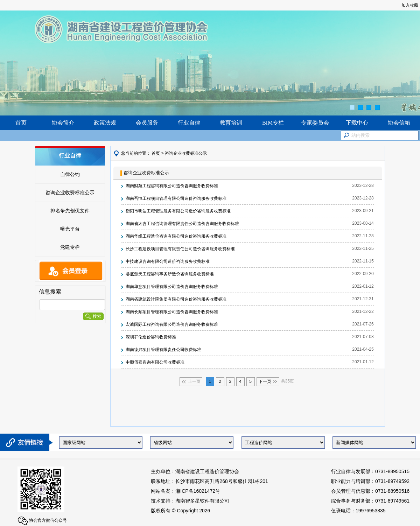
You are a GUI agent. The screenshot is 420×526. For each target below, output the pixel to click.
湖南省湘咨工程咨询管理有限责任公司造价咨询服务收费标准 (182, 224)
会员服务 (147, 123)
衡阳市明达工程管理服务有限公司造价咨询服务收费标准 (178, 211)
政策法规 (105, 123)
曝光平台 (70, 229)
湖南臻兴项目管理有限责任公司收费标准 (163, 350)
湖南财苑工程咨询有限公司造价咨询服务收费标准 (172, 186)
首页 (21, 123)
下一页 (265, 381)
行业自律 (189, 123)
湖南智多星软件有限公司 (202, 501)
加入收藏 (410, 5)
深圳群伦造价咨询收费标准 (151, 337)
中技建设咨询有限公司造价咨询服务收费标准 (168, 261)
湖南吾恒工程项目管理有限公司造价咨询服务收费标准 (176, 198)
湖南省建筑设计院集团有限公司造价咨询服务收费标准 (176, 299)
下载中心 (357, 123)
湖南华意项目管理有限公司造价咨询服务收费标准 (172, 287)
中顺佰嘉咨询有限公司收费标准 (155, 362)
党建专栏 (70, 247)
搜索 (93, 316)
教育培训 (231, 123)
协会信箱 (399, 123)
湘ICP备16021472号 (198, 491)
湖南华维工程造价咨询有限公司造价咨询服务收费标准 (176, 236)
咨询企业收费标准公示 (70, 192)
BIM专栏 (273, 123)
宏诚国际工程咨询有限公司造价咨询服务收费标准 (172, 324)
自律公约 (70, 174)
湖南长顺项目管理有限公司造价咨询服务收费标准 (172, 312)
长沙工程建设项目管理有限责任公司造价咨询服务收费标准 (180, 249)
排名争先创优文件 (70, 211)
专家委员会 (315, 123)
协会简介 (63, 123)
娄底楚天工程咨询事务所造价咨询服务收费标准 (170, 274)
